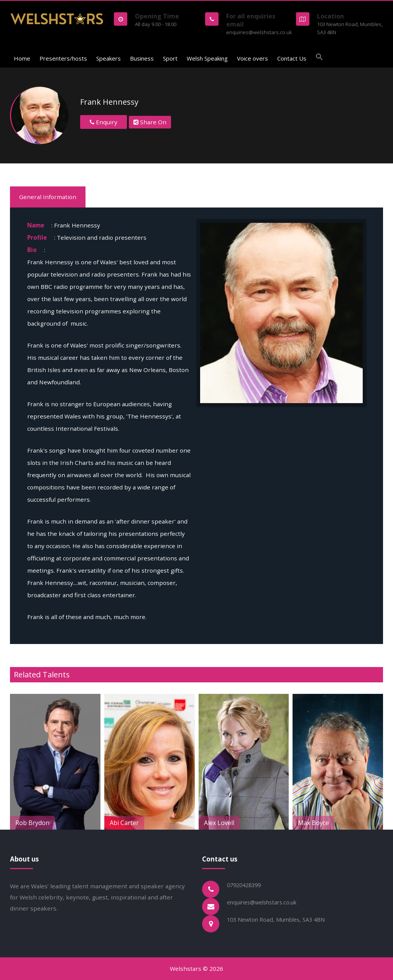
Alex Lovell (285, 823)
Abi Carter (191, 823)
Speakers (109, 58)
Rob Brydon (99, 823)
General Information (48, 197)
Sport (170, 58)
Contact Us (292, 58)
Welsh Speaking (207, 58)
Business (142, 58)
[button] (319, 58)
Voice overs (252, 58)
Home (22, 58)
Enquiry (104, 122)
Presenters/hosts (63, 58)
